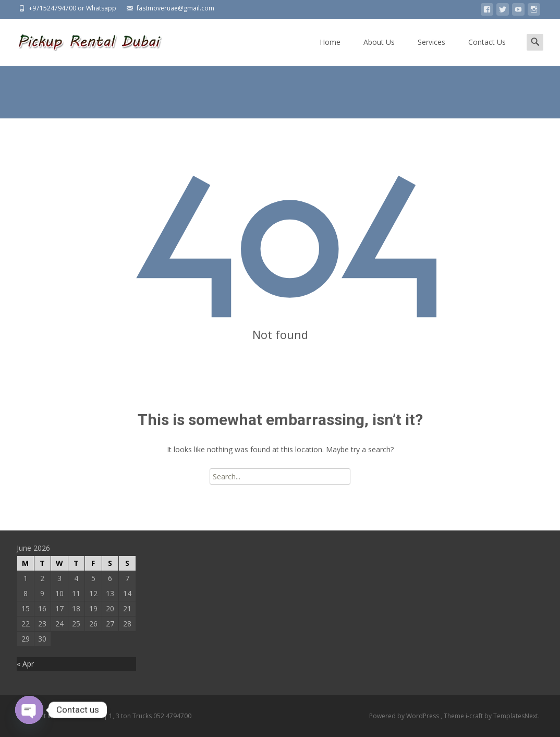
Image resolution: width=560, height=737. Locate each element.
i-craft (475, 716)
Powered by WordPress (405, 716)
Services (431, 51)
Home (330, 51)
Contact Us (487, 51)
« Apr (25, 664)
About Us (379, 51)
